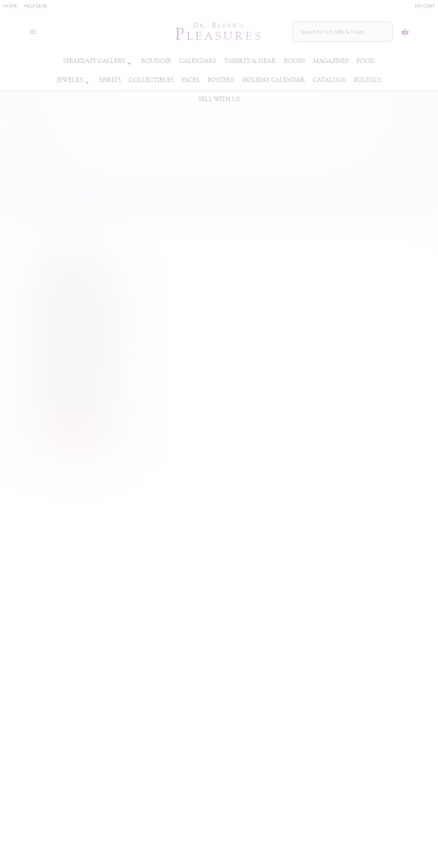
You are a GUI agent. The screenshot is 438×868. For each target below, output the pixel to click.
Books (295, 61)
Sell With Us (219, 99)
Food (366, 61)
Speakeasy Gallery (98, 61)
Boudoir (156, 61)
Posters (221, 80)
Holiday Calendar (273, 80)
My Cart (425, 6)
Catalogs (329, 80)
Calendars (198, 61)
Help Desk (36, 6)
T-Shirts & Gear (250, 61)
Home (10, 6)
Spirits (110, 80)
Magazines (331, 61)
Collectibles (151, 80)
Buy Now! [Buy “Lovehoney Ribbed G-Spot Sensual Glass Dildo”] (76, 428)
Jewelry (74, 80)
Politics (367, 80)
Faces (191, 80)
